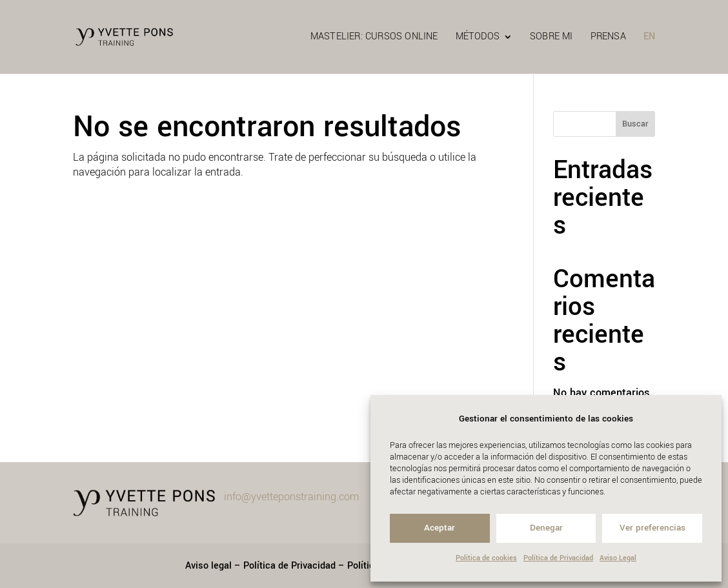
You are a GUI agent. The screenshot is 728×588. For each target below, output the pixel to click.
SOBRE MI (551, 38)
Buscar (635, 124)
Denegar (546, 528)
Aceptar (440, 528)
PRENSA (608, 38)
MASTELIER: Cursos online (374, 38)
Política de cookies (486, 558)
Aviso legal (208, 566)
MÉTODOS (478, 38)
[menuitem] (649, 53)
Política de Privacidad (558, 558)
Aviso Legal (618, 558)
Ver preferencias (652, 528)
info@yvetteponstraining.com (291, 497)
